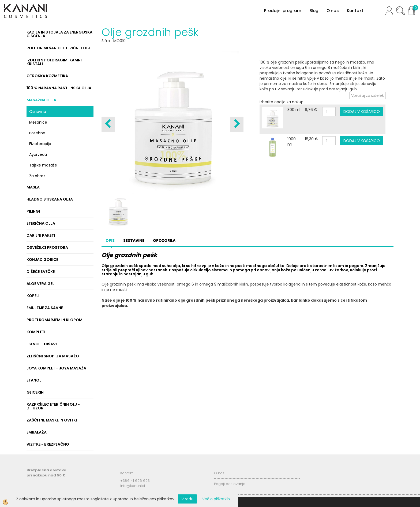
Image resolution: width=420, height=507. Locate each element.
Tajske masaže (43, 165)
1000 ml (292, 142)
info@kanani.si (133, 486)
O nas (333, 11)
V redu (187, 499)
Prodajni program (283, 11)
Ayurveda (38, 154)
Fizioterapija (40, 144)
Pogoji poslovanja (230, 484)
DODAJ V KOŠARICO (362, 112)
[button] (237, 124)
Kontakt (355, 11)
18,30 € (311, 139)
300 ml (294, 110)
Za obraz (37, 176)
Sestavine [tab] (134, 240)
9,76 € (311, 110)
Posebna (37, 133)
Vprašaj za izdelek (367, 95)
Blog (314, 11)
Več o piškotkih (216, 499)
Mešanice (38, 122)
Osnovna (38, 112)
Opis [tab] (110, 240)
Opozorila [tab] (164, 240)
